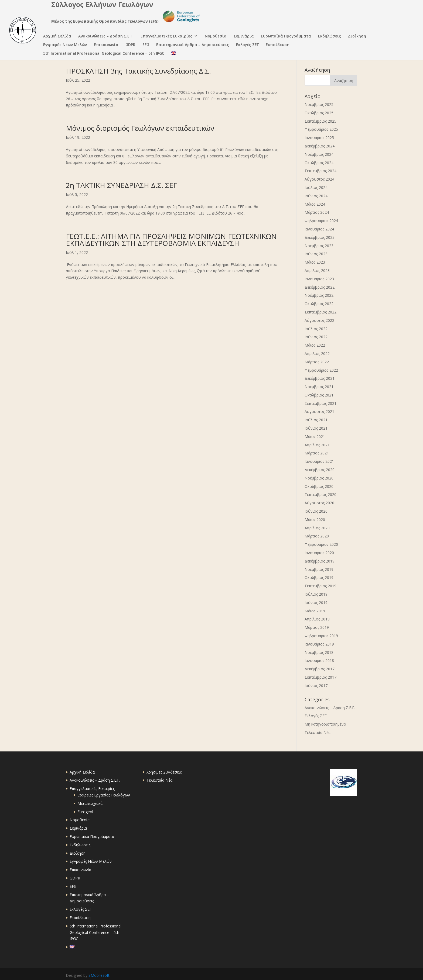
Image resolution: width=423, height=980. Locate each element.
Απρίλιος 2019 (317, 619)
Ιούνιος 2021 (316, 428)
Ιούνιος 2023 (316, 254)
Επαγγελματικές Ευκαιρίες (166, 37)
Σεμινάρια (244, 37)
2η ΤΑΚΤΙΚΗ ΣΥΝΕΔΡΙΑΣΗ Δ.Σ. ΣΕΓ (121, 185)
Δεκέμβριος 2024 (320, 146)
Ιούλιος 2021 (316, 420)
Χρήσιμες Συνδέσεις (164, 772)
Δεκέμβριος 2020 (320, 470)
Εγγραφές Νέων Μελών (65, 45)
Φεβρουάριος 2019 (321, 636)
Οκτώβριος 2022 (319, 304)
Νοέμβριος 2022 (319, 295)
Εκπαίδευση (278, 45)
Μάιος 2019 (315, 611)
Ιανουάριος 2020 (319, 553)
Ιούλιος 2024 (316, 187)
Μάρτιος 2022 (317, 362)
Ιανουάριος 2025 (319, 138)
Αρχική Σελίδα (57, 37)
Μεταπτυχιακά (90, 803)
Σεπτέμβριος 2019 (320, 586)
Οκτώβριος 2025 (319, 113)
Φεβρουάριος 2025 (321, 129)
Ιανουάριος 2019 (319, 644)
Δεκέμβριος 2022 (320, 287)
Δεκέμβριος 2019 (320, 561)
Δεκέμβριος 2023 (320, 237)
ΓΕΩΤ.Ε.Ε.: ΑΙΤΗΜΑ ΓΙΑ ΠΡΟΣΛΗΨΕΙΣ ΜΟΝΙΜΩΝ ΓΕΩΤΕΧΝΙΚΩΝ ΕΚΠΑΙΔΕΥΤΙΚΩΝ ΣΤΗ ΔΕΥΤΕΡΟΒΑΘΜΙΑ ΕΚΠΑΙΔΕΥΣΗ (171, 240)
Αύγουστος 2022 (319, 320)
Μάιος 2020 (315, 520)
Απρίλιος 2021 (317, 445)
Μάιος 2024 (315, 204)
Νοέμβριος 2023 (319, 246)
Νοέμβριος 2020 (319, 478)
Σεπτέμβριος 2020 (320, 494)
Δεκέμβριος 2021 (320, 378)
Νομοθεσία (216, 37)
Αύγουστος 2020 (319, 503)
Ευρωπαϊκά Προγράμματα (286, 37)
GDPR (130, 45)
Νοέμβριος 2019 (319, 569)
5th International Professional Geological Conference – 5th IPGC (104, 54)
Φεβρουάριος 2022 (321, 370)
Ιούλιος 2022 (316, 329)
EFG (146, 45)
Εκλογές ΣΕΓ (247, 45)
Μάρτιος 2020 (317, 536)
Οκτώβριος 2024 (319, 163)
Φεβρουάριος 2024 (321, 221)
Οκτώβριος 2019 (319, 577)
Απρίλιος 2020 (317, 528)
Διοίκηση (357, 37)
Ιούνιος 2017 (316, 686)
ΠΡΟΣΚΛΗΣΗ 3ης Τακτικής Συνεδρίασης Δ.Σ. (138, 71)
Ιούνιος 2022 (316, 337)
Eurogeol (85, 812)
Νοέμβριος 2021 (319, 387)
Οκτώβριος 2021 (319, 395)
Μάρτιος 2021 (317, 453)
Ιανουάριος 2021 (319, 461)
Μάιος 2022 (315, 345)
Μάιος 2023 (315, 262)
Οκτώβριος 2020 (319, 486)
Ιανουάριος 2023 (319, 279)
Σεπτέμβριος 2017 (320, 677)
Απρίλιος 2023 (317, 270)
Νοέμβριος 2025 (319, 104)
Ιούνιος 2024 (316, 196)
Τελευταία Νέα (318, 732)
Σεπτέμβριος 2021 (320, 403)
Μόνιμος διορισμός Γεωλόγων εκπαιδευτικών (140, 128)
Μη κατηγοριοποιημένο (325, 724)
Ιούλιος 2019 (316, 594)
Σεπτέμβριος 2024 (320, 171)
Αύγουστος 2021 (319, 411)
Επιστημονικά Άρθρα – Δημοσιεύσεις (193, 45)
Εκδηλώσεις (330, 37)
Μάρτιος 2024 (317, 212)
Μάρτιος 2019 (317, 627)
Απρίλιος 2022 (317, 353)
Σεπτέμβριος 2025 (320, 121)
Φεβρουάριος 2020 (321, 544)
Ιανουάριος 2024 (319, 229)
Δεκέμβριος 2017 (320, 669)
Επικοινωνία (106, 45)
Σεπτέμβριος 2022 (320, 312)
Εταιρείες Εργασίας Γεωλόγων (104, 795)
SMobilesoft (99, 975)
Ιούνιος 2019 (316, 603)
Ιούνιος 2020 (316, 511)
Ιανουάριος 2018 (319, 660)
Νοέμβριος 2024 (319, 154)
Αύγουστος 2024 (319, 179)
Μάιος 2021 (315, 436)
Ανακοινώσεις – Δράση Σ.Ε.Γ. (106, 37)
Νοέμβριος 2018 (319, 652)
